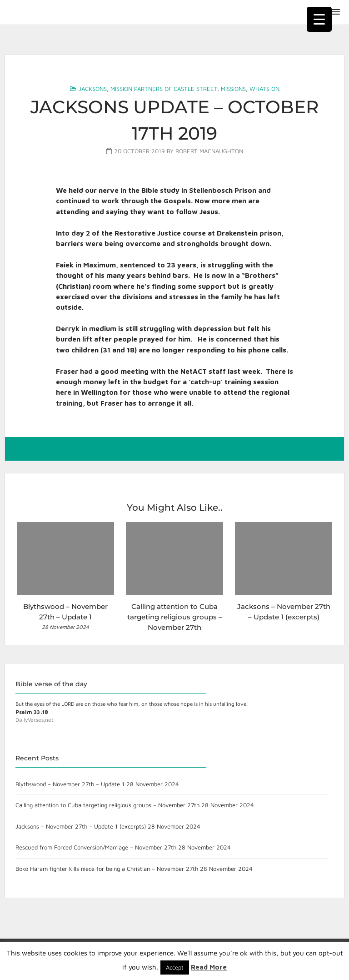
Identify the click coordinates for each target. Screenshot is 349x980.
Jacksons (93, 89)
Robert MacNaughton (209, 151)
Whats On (264, 89)
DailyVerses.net (34, 720)
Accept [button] (175, 967)
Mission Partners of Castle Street (164, 89)
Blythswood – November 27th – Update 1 (70, 784)
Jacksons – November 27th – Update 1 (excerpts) (81, 826)
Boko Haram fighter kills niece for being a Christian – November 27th (107, 869)
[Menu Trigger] (319, 19)
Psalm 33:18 (32, 712)
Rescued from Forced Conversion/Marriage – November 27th (96, 847)
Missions (233, 89)
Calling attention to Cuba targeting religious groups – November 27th (107, 805)
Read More (209, 967)
